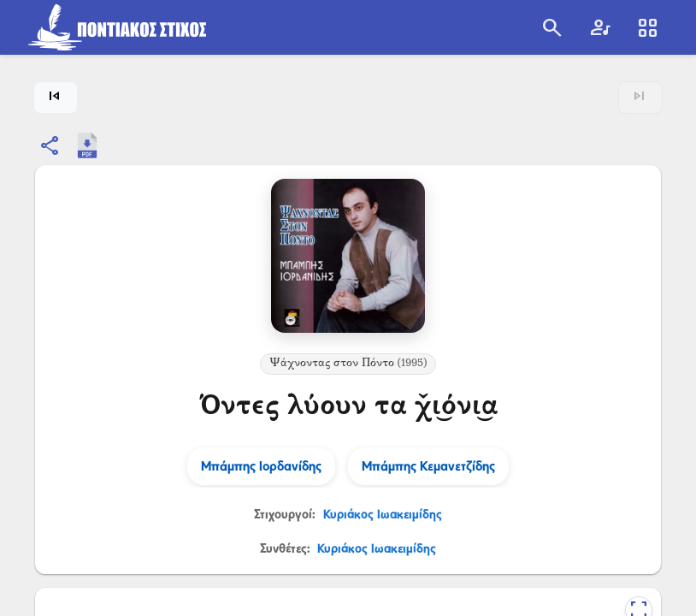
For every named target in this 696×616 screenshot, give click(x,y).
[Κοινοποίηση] (50, 145)
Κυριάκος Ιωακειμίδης (383, 514)
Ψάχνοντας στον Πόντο (348, 364)
